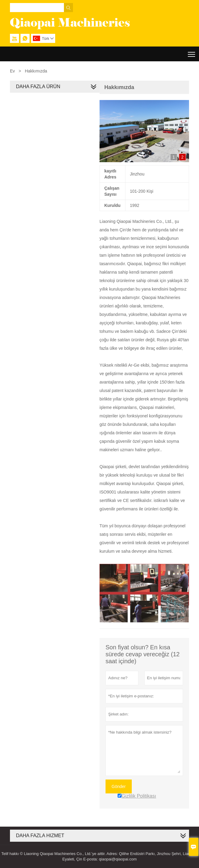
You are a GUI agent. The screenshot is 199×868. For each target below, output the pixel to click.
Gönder (119, 786)
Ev (12, 71)
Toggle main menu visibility (192, 52)
